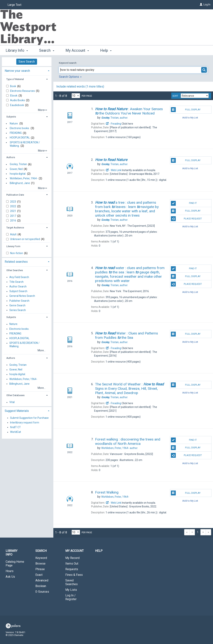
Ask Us (10, 577)
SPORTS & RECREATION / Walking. (25, 144)
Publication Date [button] (15, 195)
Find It (184, 203)
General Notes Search (22, 296)
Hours (10, 571)
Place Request (186, 219)
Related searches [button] (16, 262)
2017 (13, 216)
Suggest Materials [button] (17, 411)
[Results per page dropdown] (76, 96)
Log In (207, 4)
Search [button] (47, 50)
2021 (13, 211)
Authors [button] (11, 157)
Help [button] (106, 50)
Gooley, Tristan (18, 164)
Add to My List (190, 117)
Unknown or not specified (25, 239)
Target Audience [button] (15, 228)
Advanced (42, 580)
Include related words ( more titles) (80, 86)
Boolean (41, 586)
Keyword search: (68, 63)
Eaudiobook (17, 105)
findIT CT (15, 427)
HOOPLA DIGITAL (20, 138)
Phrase (40, 569)
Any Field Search (19, 277)
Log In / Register (71, 597)
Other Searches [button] (15, 270)
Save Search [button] (27, 62)
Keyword (41, 558)
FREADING (16, 133)
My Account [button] (77, 50)
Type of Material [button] (15, 79)
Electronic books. (20, 128)
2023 (13, 202)
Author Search (18, 286)
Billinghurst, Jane (20, 183)
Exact (39, 575)
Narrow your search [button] (17, 71)
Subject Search (18, 291)
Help (99, 551)
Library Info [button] (17, 50)
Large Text (14, 5)
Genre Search (17, 305)
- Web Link (113, 170)
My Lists (71, 590)
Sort (175, 96)
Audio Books (18, 100)
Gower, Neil (16, 169)
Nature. (14, 123)
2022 (13, 206)
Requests (72, 569)
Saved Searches (71, 582)
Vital (12, 402)
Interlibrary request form (25, 423)
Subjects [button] (11, 117)
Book (13, 86)
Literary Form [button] (13, 246)
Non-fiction (17, 253)
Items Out (72, 564)
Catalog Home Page (15, 564)
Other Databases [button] (15, 395)
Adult (14, 234)
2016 (13, 221)
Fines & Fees (74, 575)
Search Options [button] (70, 77)
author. (115, 118)
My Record (72, 558)
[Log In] (201, 4)
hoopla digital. (18, 174)
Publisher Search (19, 301)
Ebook (14, 96)
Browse (40, 564)
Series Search (18, 310)
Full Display (186, 110)
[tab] (27, 70)
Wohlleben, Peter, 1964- (24, 178)
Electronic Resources (23, 91)
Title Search (16, 282)
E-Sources (42, 592)
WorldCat (16, 432)
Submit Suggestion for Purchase (29, 418)
